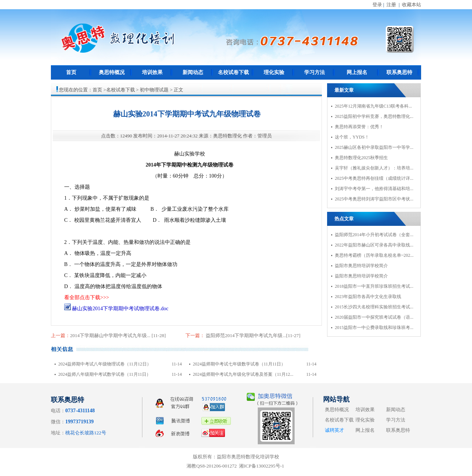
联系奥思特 (399, 72)
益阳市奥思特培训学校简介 (361, 266)
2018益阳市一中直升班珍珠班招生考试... (374, 286)
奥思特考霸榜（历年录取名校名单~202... (374, 255)
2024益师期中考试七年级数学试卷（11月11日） (239, 364)
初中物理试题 (154, 90)
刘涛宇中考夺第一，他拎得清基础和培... (374, 189)
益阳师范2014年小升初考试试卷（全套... (374, 235)
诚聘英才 (334, 430)
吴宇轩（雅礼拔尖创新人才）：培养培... (374, 168)
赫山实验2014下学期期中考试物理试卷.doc (116, 309)
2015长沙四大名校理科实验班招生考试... (374, 307)
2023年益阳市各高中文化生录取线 (368, 297)
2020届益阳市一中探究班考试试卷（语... (374, 317)
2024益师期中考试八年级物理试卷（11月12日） (105, 364)
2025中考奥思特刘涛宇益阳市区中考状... (374, 199)
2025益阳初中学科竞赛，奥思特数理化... (374, 116)
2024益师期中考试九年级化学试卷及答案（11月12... (243, 374)
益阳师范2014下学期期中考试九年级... (245, 335)
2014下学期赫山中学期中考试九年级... (111, 335)
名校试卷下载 (233, 72)
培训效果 (152, 72)
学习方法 (315, 72)
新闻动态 (193, 72)
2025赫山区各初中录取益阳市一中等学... (374, 147)
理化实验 (274, 72)
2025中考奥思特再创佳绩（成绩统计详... (374, 178)
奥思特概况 (112, 72)
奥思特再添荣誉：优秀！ (359, 127)
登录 (377, 5)
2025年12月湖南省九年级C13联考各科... (373, 106)
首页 (71, 72)
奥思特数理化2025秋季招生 (361, 158)
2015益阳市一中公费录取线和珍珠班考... (374, 328)
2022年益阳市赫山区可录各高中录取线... (374, 245)
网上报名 (357, 72)
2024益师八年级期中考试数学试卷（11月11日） (105, 374)
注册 (391, 5)
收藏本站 (412, 5)
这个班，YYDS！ (352, 137)
